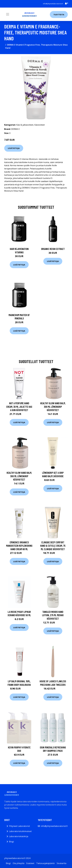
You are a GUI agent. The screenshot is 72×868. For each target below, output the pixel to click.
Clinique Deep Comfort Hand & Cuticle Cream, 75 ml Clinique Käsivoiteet (53, 546)
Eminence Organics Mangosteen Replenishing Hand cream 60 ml (19, 546)
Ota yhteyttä (18, 863)
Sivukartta (61, 863)
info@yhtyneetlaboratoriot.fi (53, 4)
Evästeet (30, 863)
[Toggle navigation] (8, 14)
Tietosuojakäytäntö (45, 863)
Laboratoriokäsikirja (19, 836)
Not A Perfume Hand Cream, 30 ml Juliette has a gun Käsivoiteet (19, 407)
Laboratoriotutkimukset (20, 831)
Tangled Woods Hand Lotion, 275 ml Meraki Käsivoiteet (53, 615)
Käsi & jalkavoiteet (25, 125)
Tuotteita (59, 15)
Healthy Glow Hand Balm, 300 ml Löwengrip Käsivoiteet (53, 407)
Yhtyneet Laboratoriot (19, 826)
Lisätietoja (14, 148)
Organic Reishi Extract (53, 249)
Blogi (11, 842)
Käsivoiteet (40, 125)
